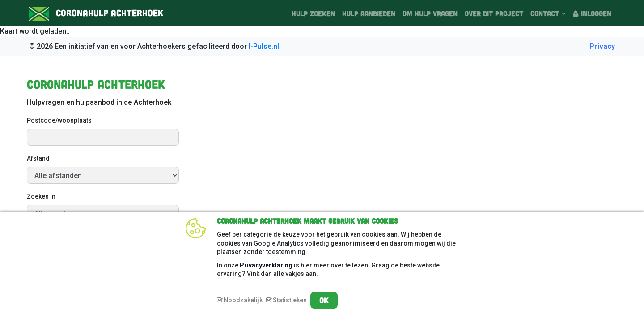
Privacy (602, 46)
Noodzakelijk (243, 300)
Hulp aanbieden (369, 13)
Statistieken (290, 300)
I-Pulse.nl (264, 46)
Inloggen (592, 13)
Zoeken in (41, 196)
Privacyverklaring (266, 265)
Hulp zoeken (313, 13)
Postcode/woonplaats (59, 120)
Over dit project (494, 13)
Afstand (38, 158)
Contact (548, 13)
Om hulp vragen (430, 13)
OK (324, 300)
